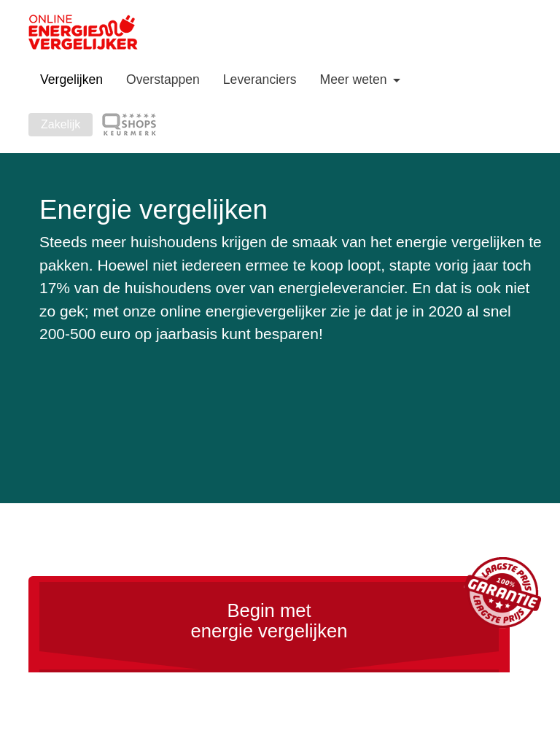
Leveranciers (260, 79)
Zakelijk (61, 124)
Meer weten (355, 79)
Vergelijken (71, 79)
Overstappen (163, 79)
